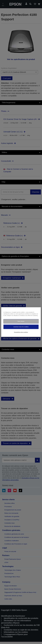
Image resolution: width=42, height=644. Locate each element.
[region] (21, 322)
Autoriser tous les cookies (21, 327)
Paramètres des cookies (21, 332)
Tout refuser (21, 321)
